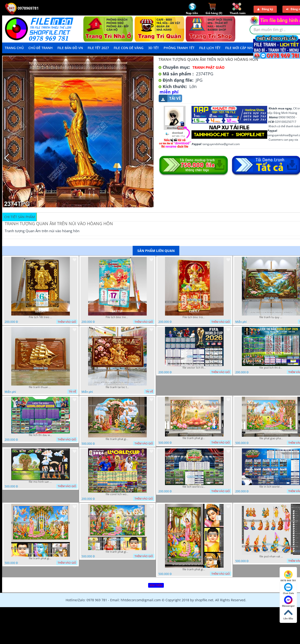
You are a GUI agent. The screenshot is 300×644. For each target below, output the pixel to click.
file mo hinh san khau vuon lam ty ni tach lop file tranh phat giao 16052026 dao (41, 482)
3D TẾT (154, 48)
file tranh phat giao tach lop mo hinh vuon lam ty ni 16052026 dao (117, 439)
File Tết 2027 (98, 48)
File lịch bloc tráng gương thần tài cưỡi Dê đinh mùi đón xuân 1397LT (194, 317)
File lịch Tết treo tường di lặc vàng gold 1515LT (41, 317)
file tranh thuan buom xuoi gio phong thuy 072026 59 (41, 387)
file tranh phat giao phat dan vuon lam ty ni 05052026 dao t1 (117, 552)
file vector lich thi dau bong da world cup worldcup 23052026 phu (194, 368)
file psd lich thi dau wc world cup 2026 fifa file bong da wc (271, 368)
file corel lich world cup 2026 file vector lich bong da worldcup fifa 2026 (117, 494)
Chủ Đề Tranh (41, 48)
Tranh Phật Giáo (208, 67)
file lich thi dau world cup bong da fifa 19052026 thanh (41, 435)
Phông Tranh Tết (179, 48)
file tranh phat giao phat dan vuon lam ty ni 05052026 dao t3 (41, 558)
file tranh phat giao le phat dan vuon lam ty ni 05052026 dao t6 (194, 438)
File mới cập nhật (241, 48)
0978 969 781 (288, 576)
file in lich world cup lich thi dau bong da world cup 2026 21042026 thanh (271, 487)
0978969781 (22, 8)
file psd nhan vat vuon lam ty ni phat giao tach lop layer (271, 556)
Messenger (288, 602)
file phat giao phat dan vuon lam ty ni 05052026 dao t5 (271, 438)
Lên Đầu (288, 614)
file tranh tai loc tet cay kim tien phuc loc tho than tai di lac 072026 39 (117, 387)
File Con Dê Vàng (129, 48)
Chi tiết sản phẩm (20, 217)
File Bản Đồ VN (70, 48)
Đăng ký (265, 9)
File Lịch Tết (210, 48)
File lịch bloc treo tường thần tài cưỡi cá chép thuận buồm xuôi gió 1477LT (117, 317)
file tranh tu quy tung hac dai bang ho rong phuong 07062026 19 (271, 317)
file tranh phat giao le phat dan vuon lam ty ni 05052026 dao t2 (194, 569)
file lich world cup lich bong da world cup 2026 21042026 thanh (194, 487)
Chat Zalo (288, 589)
